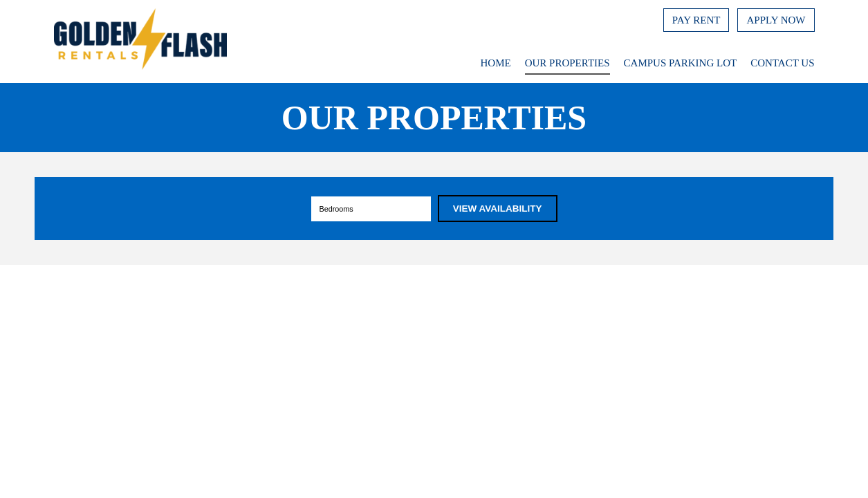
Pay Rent (696, 20)
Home (496, 63)
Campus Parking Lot (681, 63)
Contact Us (782, 63)
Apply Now (776, 20)
